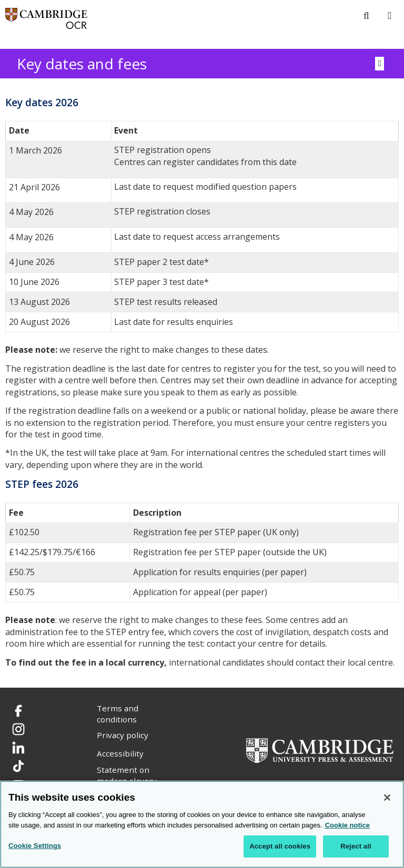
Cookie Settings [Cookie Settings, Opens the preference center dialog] (35, 846)
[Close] (387, 798)
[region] (202, 824)
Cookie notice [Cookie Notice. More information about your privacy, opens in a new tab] (347, 825)
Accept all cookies (280, 846)
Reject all (356, 846)
